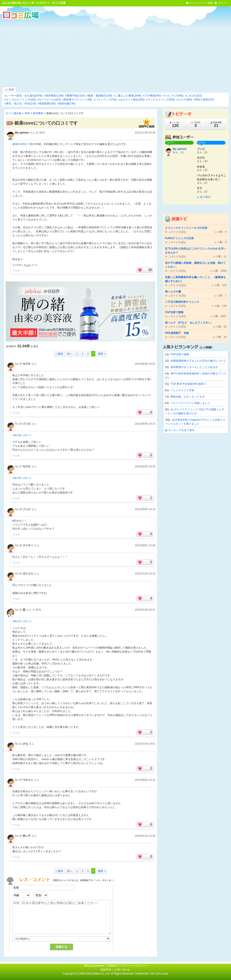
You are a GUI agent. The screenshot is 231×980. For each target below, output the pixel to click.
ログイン (223, 3)
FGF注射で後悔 (180, 354)
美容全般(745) (67, 104)
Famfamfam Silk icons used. (152, 974)
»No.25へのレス (22, 435)
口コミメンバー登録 (201, 3)
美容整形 (38, 113)
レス (18, 271)
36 (150, 270)
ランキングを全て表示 (181, 430)
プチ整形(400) (153, 96)
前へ (70, 354)
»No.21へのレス (22, 621)
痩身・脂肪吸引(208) (100, 96)
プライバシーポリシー (134, 966)
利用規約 (112, 966)
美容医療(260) (47, 104)
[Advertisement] (115, 53)
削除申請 (106, 970)
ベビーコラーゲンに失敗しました (190, 403)
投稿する (61, 947)
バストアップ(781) (106, 100)
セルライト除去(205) (132, 100)
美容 (9, 90)
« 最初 (59, 354)
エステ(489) (185, 100)
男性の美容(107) (205, 100)
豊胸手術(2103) (76, 96)
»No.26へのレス (22, 478)
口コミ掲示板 (14, 113)
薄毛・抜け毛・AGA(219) (21, 104)
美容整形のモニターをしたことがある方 (194, 367)
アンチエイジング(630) (161, 100)
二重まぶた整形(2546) (128, 96)
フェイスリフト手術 (182, 390)
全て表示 (205, 197)
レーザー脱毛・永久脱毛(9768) (24, 96)
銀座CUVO (19, 144)
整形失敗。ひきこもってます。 (189, 397)
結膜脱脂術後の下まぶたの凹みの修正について (198, 361)
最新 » (102, 354)
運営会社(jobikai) (94, 966)
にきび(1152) (194, 96)
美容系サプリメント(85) (78, 100)
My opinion (22, 133)
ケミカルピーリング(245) (21, 100)
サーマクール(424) (50, 100)
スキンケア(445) (174, 96)
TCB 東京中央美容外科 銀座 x (188, 384)
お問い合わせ (122, 970)
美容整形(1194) (55, 96)
